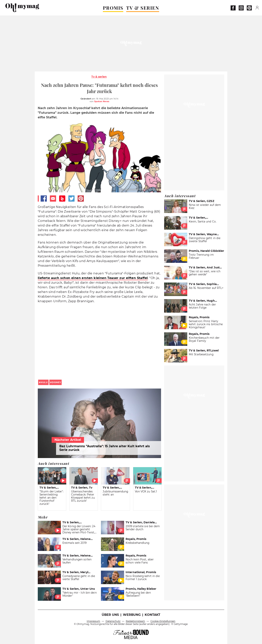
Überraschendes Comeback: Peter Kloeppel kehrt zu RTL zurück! (83, 496)
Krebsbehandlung (137, 543)
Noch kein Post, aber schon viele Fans (140, 561)
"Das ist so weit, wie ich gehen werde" (205, 273)
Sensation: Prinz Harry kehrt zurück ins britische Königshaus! (206, 324)
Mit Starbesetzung (201, 354)
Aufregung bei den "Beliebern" (138, 594)
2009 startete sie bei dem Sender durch (143, 528)
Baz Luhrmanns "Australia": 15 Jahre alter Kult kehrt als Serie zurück (105, 448)
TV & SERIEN (143, 8)
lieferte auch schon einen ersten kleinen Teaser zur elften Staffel (93, 278)
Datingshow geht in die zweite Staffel (205, 240)
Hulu (44, 382)
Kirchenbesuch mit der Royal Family (204, 339)
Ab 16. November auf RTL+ (206, 288)
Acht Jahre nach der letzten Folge (202, 306)
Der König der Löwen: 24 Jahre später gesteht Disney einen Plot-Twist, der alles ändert (79, 531)
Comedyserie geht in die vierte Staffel (79, 578)
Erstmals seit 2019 (74, 543)
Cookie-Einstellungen (163, 621)
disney (56, 382)
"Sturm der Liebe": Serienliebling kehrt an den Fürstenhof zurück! (51, 498)
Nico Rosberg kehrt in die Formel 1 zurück (143, 578)
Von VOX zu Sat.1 (146, 491)
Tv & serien (99, 77)
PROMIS (113, 8)
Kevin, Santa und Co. (203, 221)
